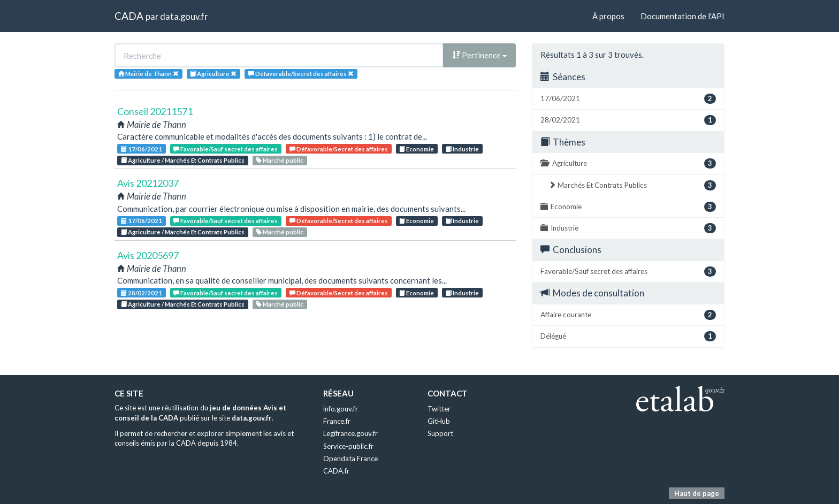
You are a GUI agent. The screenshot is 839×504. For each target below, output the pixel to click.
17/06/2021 (142, 149)
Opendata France (350, 459)
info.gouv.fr (341, 409)
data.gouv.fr (184, 16)
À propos (608, 16)
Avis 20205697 (148, 255)
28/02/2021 (142, 293)
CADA (129, 16)
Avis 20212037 (148, 183)
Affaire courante (628, 315)
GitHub (439, 421)
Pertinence (479, 55)
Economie (417, 149)
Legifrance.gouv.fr (350, 433)
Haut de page (697, 493)
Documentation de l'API (682, 16)
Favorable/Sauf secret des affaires (226, 149)
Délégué (628, 336)
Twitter (439, 409)
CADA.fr (336, 471)
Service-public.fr (348, 446)
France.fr (337, 421)
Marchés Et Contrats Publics (632, 185)
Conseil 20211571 (155, 111)
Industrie (462, 149)
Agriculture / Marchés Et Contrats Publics (183, 160)
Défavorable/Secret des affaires (339, 149)
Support (440, 433)
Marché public (280, 160)
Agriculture (628, 163)
